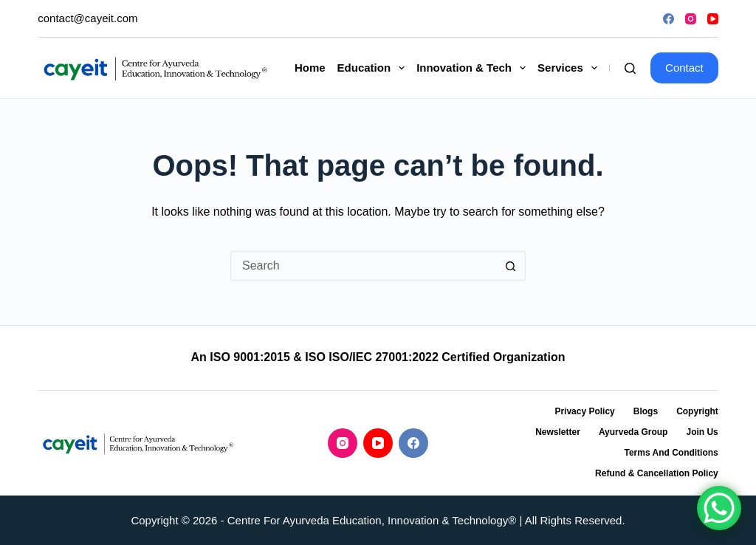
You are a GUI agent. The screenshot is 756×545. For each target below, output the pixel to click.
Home (310, 68)
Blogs (646, 411)
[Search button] (511, 266)
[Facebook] (669, 19)
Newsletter (558, 432)
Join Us (702, 432)
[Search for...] (363, 266)
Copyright (697, 411)
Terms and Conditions (671, 453)
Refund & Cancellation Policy (657, 473)
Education (374, 68)
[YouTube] (713, 19)
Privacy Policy (584, 411)
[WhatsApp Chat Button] (719, 508)
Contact (684, 68)
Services (570, 68)
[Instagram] (691, 19)
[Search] (630, 68)
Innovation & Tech (474, 68)
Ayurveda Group (633, 432)
